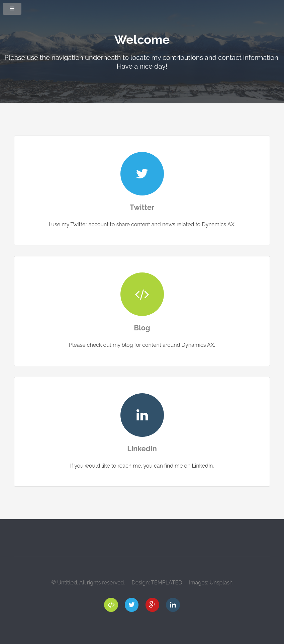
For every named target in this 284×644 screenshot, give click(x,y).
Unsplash (221, 583)
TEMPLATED (167, 583)
